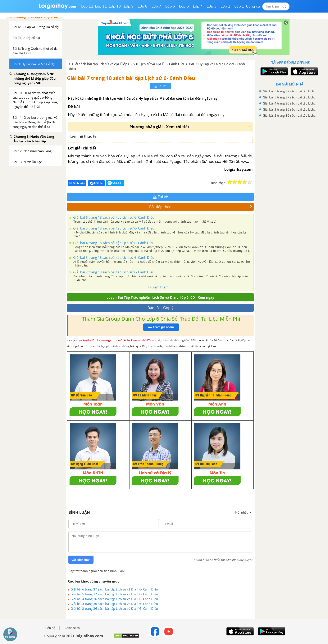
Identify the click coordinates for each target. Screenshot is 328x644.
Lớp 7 (156, 6)
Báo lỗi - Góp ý (160, 308)
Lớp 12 (87, 6)
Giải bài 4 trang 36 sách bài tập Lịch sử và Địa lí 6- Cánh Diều (114, 599)
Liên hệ (50, 628)
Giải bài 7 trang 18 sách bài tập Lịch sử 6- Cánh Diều (131, 78)
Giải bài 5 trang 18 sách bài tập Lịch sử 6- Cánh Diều (113, 228)
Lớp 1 (239, 6)
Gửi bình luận (81, 560)
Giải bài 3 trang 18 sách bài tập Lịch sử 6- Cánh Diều (113, 258)
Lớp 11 (101, 6)
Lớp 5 (184, 6)
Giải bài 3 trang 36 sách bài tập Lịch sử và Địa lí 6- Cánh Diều (114, 604)
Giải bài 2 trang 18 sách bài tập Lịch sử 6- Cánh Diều (113, 272)
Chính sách (72, 628)
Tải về (160, 86)
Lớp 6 (170, 6)
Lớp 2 (225, 6)
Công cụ (253, 6)
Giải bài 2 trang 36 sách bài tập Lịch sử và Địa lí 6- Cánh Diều (114, 608)
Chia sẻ (96, 183)
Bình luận (77, 183)
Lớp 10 (115, 6)
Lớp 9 (129, 6)
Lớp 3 (212, 6)
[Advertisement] (290, 185)
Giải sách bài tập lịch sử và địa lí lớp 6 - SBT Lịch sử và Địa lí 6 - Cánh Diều (129, 64)
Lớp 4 (198, 6)
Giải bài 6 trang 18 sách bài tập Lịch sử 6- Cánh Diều (113, 217)
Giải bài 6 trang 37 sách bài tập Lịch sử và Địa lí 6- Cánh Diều (114, 589)
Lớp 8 (143, 6)
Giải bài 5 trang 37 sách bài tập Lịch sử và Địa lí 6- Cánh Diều (114, 594)
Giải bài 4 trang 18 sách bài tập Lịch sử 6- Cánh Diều (113, 243)
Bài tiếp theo (201, 207)
